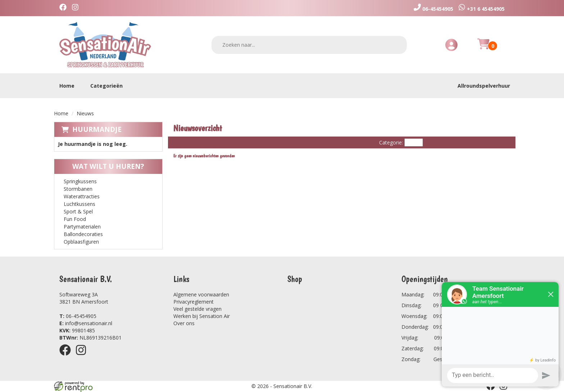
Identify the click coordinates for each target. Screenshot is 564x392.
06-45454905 (78, 316)
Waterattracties (82, 196)
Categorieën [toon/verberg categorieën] (110, 86)
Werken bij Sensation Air (202, 316)
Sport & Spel (78, 211)
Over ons (184, 323)
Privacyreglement (194, 302)
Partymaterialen (82, 227)
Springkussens (80, 181)
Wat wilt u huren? (103, 166)
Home (67, 86)
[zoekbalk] (309, 45)
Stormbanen (78, 189)
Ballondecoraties (83, 234)
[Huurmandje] (483, 48)
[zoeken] (397, 45)
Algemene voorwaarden (201, 294)
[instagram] (77, 8)
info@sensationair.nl (86, 323)
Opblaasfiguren (81, 242)
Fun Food (75, 219)
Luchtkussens (79, 204)
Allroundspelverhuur (484, 86)
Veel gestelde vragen (197, 309)
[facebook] (65, 8)
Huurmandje (97, 129)
